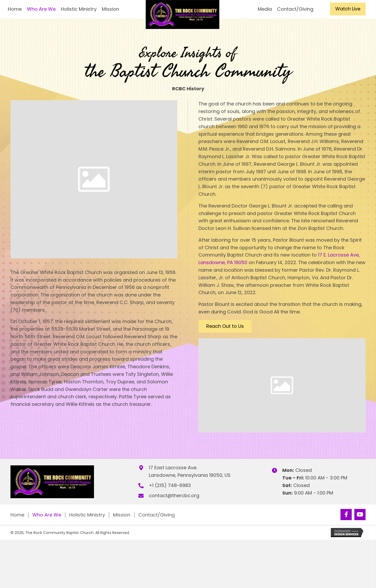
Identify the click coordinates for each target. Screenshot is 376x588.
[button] (348, 9)
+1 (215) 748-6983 (170, 485)
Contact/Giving (157, 515)
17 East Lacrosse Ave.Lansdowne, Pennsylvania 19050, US (190, 471)
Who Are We (47, 515)
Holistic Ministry (87, 515)
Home (17, 515)
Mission (122, 515)
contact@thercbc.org (174, 495)
